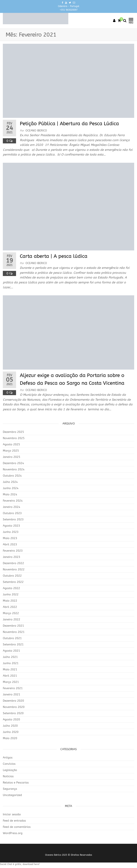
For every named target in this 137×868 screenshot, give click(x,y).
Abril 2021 (10, 676)
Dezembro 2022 (13, 563)
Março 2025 (11, 451)
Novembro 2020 (14, 707)
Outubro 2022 (12, 576)
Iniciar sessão (12, 814)
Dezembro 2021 (13, 626)
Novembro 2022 (14, 569)
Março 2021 (11, 682)
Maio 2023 (10, 538)
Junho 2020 (11, 732)
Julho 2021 (10, 657)
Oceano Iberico (36, 131)
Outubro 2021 (12, 638)
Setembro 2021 (13, 644)
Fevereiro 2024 (13, 501)
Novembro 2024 (14, 469)
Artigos (8, 758)
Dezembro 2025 (13, 432)
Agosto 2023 (11, 526)
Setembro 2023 (13, 519)
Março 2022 (11, 613)
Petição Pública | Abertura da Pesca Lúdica (69, 124)
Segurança (10, 789)
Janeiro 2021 (12, 694)
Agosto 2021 (11, 651)
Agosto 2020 (11, 719)
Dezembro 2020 (13, 701)
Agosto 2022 (11, 588)
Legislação (10, 770)
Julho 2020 (10, 726)
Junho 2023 (11, 532)
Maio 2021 (10, 669)
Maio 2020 (10, 738)
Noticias (8, 776)
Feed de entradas (14, 821)
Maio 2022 (10, 601)
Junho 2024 (11, 488)
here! (37, 864)
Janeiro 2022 (12, 619)
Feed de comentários (17, 827)
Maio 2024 (10, 494)
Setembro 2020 (13, 713)
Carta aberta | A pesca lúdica (54, 256)
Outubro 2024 (12, 476)
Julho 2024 (10, 482)
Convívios (9, 764)
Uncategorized (12, 795)
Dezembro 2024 (13, 463)
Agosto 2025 (11, 444)
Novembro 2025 (14, 438)
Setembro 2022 (13, 582)
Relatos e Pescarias (16, 783)
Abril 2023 (10, 544)
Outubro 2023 (12, 513)
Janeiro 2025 (12, 457)
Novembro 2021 (14, 632)
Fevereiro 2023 (13, 551)
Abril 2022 (10, 607)
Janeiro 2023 (12, 557)
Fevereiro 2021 (13, 688)
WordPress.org (13, 833)
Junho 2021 (11, 663)
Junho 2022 (11, 594)
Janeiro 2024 (12, 507)
